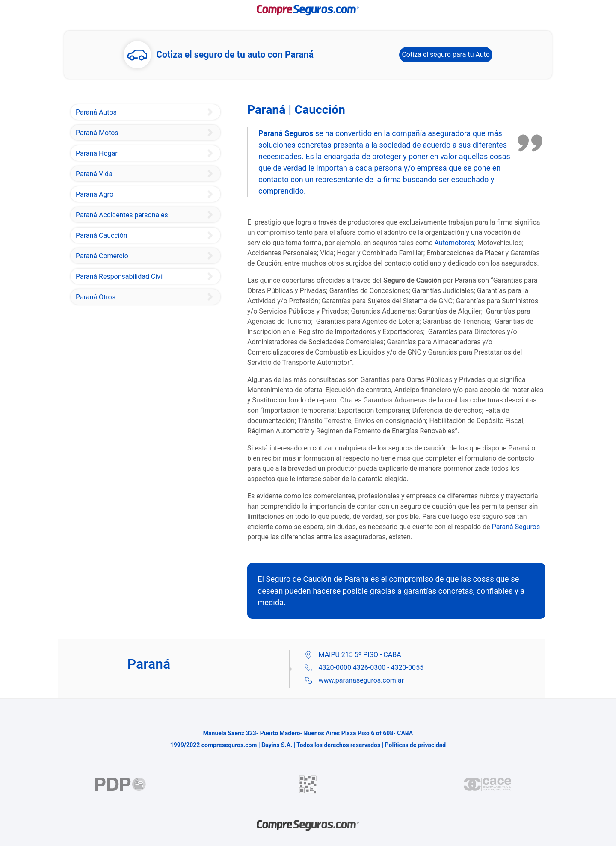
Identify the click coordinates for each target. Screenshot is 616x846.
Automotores (455, 243)
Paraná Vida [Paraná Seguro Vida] (94, 174)
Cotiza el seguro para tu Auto (446, 55)
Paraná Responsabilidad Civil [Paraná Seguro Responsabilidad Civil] (120, 277)
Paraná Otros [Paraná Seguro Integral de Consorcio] (96, 297)
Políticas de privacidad (416, 745)
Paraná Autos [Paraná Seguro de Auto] (96, 112)
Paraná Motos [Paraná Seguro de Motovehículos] (97, 133)
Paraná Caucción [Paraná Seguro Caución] (102, 235)
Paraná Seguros (516, 527)
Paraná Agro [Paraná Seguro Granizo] (95, 194)
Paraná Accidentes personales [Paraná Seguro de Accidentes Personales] (122, 215)
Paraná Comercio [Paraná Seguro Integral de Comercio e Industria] (102, 256)
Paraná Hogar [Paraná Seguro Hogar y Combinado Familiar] (97, 153)
